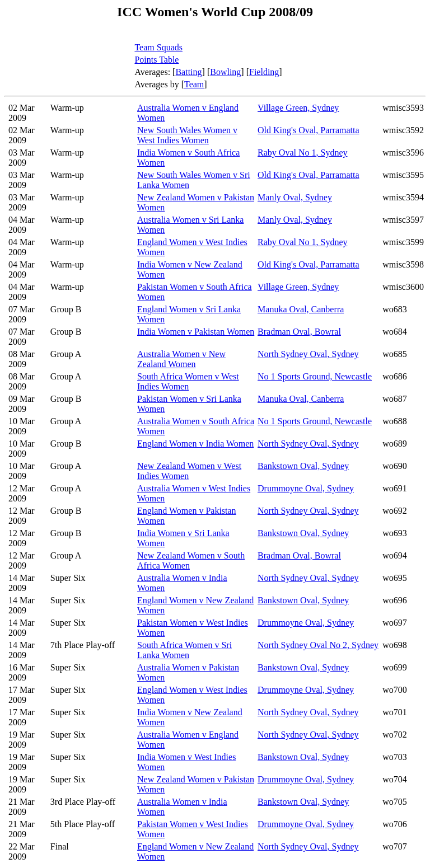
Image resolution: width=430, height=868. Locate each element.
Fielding (264, 72)
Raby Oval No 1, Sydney (302, 153)
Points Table (156, 60)
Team (194, 84)
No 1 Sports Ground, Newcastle (315, 376)
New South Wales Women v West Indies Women (187, 135)
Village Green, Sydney (298, 108)
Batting (188, 72)
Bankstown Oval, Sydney (303, 466)
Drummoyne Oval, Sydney (306, 488)
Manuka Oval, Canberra (301, 309)
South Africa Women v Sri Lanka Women (184, 650)
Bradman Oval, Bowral (299, 332)
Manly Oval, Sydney (295, 197)
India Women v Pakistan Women (196, 332)
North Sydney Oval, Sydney (308, 354)
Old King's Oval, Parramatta (309, 130)
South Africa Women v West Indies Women (188, 381)
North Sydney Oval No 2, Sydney (318, 645)
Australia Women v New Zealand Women (181, 359)
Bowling (225, 72)
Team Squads (158, 47)
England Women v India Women (195, 444)
